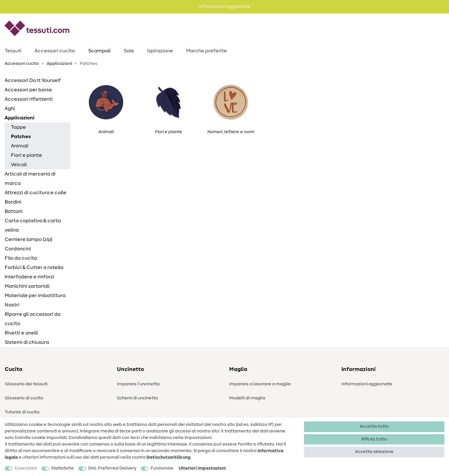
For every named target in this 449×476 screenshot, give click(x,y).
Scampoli (99, 51)
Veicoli (19, 165)
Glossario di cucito (24, 398)
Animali (20, 146)
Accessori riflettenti (29, 99)
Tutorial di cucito (22, 412)
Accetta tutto (374, 426)
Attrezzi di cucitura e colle (36, 193)
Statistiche (63, 468)
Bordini (13, 202)
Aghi (10, 108)
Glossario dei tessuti (26, 384)
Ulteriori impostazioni (202, 468)
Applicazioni (59, 64)
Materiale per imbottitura (35, 296)
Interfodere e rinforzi (29, 277)
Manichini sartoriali (27, 286)
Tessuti (13, 51)
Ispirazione (160, 51)
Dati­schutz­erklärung (169, 457)
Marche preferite (207, 51)
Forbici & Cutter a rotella (34, 267)
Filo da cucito (21, 258)
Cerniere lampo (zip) (29, 239)
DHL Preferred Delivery (112, 468)
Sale (129, 51)
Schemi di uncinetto (138, 398)
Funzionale (162, 468)
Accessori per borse (28, 90)
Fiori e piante (27, 155)
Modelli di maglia (247, 398)
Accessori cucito (55, 51)
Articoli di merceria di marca (30, 179)
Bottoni (14, 211)
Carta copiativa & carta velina (33, 225)
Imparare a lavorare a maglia (260, 384)
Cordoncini (18, 249)
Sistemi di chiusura (27, 342)
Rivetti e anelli (21, 333)
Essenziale (26, 468)
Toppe (18, 127)
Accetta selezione (374, 452)
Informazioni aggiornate (367, 384)
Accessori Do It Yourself (33, 80)
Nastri (12, 305)
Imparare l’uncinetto (138, 384)
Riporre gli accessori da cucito (33, 319)
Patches (21, 137)
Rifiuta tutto (374, 439)
